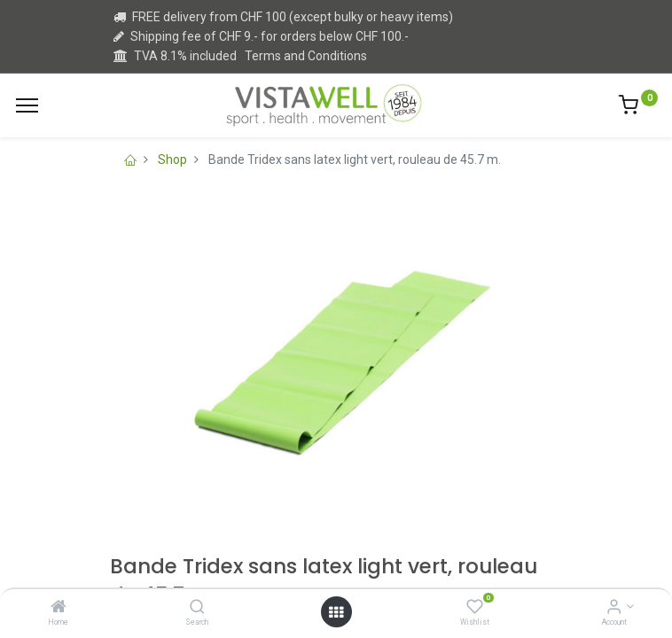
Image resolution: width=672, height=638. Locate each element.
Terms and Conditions (306, 56)
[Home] (59, 608)
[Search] (197, 608)
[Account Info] (614, 608)
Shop (172, 159)
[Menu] (27, 105)
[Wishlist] (475, 608)
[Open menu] (336, 612)
